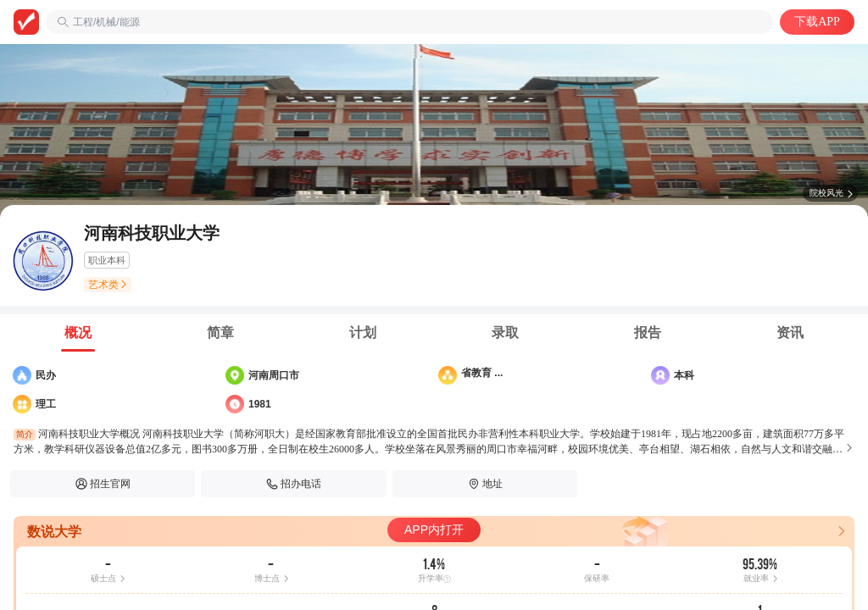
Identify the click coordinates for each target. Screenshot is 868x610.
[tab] (78, 333)
